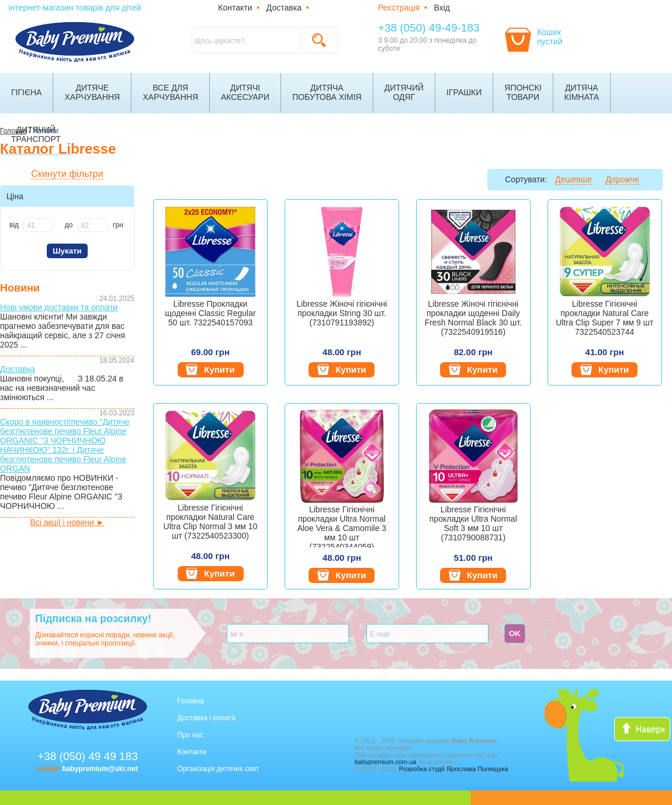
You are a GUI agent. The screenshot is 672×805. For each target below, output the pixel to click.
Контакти (235, 8)
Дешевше (574, 179)
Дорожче (623, 179)
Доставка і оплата (206, 718)
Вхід (442, 8)
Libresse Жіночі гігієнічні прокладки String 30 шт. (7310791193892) (342, 313)
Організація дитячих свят (218, 769)
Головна (190, 701)
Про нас (190, 735)
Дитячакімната (582, 92)
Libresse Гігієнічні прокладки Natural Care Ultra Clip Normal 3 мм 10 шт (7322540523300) (211, 522)
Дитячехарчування (92, 92)
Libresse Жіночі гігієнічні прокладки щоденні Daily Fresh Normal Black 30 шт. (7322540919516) (473, 318)
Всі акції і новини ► (67, 522)
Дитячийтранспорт (36, 134)
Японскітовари (523, 92)
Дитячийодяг (404, 92)
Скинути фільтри (67, 174)
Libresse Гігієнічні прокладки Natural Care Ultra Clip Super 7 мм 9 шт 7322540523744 (605, 318)
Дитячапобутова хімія (327, 92)
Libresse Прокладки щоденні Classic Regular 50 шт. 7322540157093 (210, 313)
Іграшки (464, 92)
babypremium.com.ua (386, 762)
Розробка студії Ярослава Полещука (454, 769)
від (14, 225)
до (69, 225)
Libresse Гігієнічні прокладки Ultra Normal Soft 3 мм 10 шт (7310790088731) (473, 523)
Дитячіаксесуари (245, 92)
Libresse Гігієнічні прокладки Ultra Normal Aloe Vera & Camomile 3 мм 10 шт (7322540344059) (342, 526)
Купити (210, 370)
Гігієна (26, 92)
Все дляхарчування (170, 92)
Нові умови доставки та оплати (59, 307)
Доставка (284, 8)
